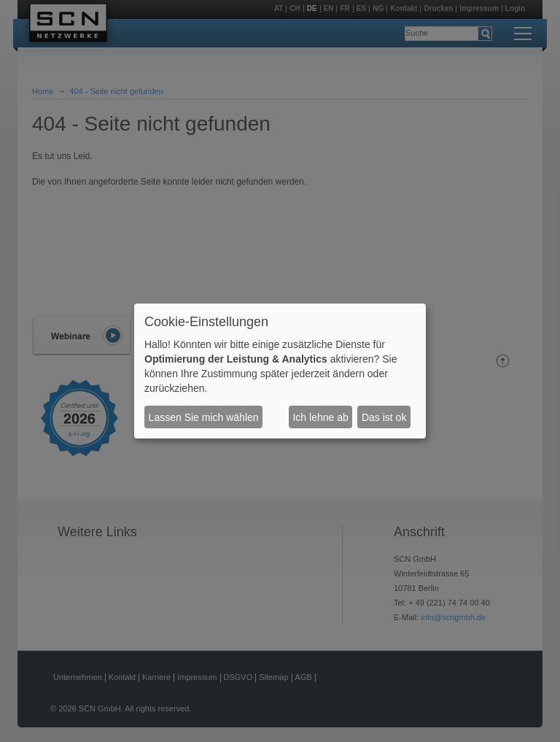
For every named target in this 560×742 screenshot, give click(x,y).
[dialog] (280, 371)
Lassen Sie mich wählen (204, 417)
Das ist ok (384, 417)
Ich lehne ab (320, 417)
